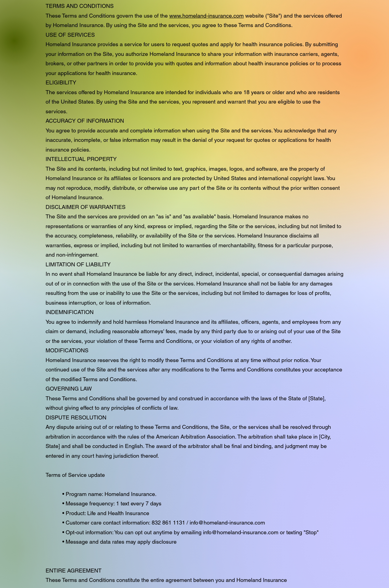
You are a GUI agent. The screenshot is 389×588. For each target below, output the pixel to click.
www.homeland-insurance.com (207, 16)
